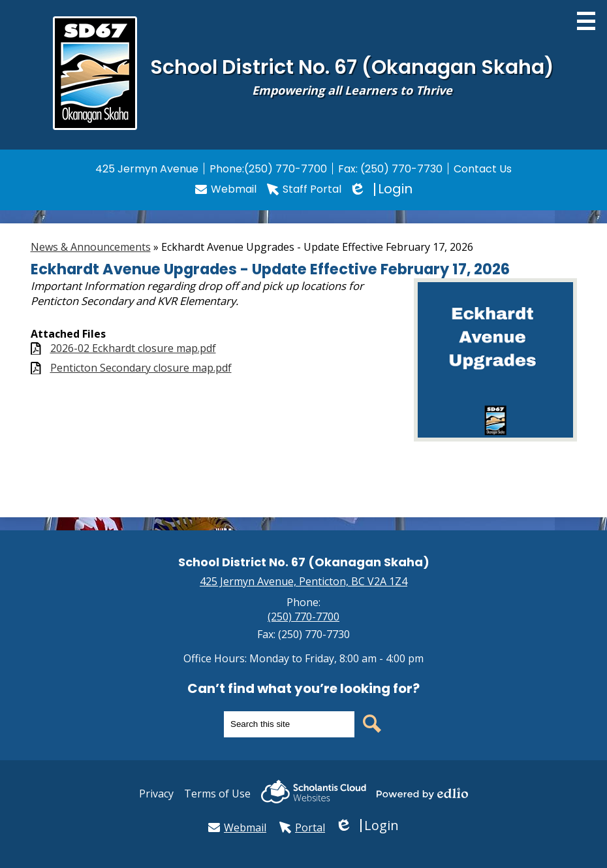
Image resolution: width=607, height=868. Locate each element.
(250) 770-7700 (286, 169)
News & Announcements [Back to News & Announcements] (91, 247)
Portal (302, 828)
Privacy (156, 794)
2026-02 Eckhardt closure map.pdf (133, 348)
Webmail (226, 189)
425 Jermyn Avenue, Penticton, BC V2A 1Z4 (303, 581)
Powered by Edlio (422, 794)
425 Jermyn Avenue (147, 169)
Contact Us (483, 169)
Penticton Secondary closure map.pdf (141, 368)
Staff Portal (304, 189)
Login (382, 189)
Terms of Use (217, 794)
